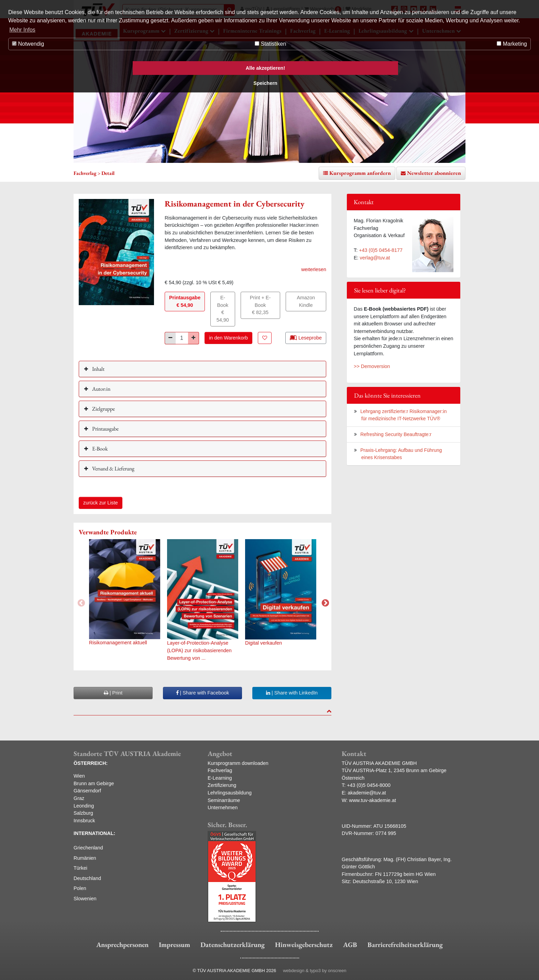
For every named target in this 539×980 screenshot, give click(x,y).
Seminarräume (224, 800)
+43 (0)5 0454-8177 (381, 250)
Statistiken (270, 44)
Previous (80, 602)
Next (324, 602)
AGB (350, 945)
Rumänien (85, 858)
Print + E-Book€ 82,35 (260, 305)
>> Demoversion (372, 366)
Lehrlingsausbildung (230, 793)
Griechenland (88, 848)
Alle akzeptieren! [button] (265, 68)
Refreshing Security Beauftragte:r (396, 434)
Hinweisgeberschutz (304, 945)
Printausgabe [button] (105, 429)
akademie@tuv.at (367, 793)
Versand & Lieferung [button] (113, 469)
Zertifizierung (222, 785)
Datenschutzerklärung (233, 945)
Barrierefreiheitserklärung (405, 945)
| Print (113, 693)
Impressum (174, 945)
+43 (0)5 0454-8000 (369, 785)
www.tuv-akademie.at (372, 800)
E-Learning (220, 778)
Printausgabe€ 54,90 (185, 301)
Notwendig (28, 44)
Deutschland (87, 878)
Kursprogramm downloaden (238, 763)
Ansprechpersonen (122, 945)
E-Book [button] (100, 449)
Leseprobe (306, 337)
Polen (80, 888)
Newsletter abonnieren (434, 173)
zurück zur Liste (101, 503)
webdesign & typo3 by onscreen (315, 971)
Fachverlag (220, 770)
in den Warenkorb (228, 338)
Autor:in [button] (101, 389)
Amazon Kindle (306, 301)
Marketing (512, 44)
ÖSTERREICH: (91, 763)
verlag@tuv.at (375, 258)
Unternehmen (223, 808)
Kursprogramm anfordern (360, 173)
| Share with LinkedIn (292, 693)
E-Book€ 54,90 (223, 309)
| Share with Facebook (203, 693)
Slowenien (85, 899)
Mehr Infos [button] (22, 30)
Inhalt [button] (98, 369)
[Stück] (182, 338)
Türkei (80, 868)
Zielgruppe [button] (103, 409)
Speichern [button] (265, 83)
